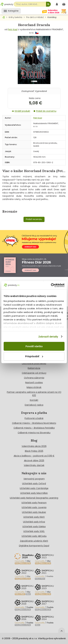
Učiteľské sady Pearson (34, 503)
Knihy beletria (15, 17)
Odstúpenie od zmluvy (34, 373)
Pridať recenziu (34, 219)
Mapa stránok (34, 387)
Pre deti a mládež (35, 17)
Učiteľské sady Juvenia (34, 507)
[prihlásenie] (57, 4)
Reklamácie (34, 368)
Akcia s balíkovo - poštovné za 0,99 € (34, 456)
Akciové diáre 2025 (34, 461)
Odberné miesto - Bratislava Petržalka (34, 428)
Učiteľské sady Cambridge (34, 488)
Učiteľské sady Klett (34, 517)
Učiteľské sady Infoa (34, 522)
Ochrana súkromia (34, 378)
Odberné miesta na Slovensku (34, 433)
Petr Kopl (13, 29)
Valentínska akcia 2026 (34, 446)
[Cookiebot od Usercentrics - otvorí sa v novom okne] (51, 285)
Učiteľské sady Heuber (34, 512)
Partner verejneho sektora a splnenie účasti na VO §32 (34, 394)
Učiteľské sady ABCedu (34, 536)
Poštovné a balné (34, 418)
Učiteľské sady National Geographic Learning (34, 498)
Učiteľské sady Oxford (34, 484)
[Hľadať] (48, 4)
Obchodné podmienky (34, 363)
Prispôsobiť (34, 356)
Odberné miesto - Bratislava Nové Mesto (34, 423)
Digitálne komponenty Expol (34, 546)
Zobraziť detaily (48, 336)
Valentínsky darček (34, 465)
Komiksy (52, 17)
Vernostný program (34, 479)
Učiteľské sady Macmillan (34, 493)
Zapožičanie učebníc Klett (34, 541)
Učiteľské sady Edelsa (34, 527)
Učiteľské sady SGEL (34, 531)
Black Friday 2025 (34, 451)
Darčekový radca (34, 405)
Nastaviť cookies (34, 383)
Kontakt (34, 400)
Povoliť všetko (34, 346)
